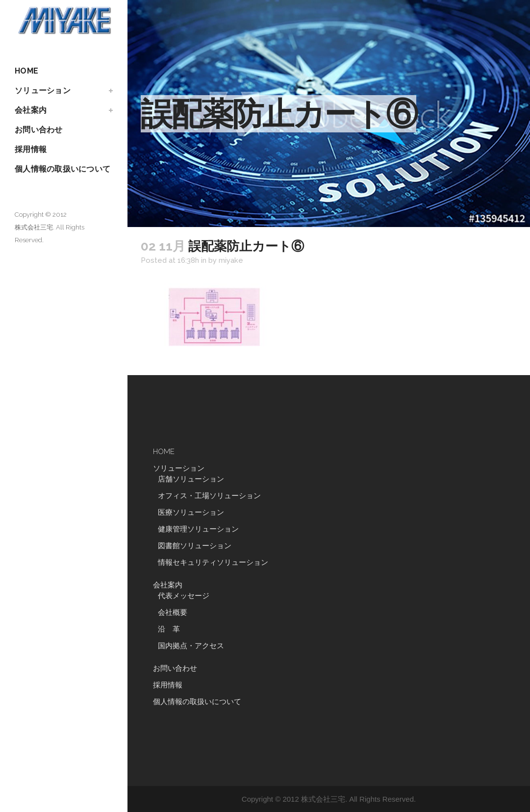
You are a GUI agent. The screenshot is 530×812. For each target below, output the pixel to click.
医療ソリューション (191, 512)
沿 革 (173, 629)
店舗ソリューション (191, 479)
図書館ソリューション (195, 546)
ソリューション (179, 468)
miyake (231, 260)
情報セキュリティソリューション (213, 562)
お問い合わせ (175, 668)
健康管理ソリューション (198, 529)
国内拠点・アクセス (191, 646)
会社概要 (173, 612)
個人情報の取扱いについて (197, 702)
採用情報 (168, 685)
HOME (164, 452)
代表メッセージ (184, 596)
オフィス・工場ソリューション (209, 496)
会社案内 (168, 585)
